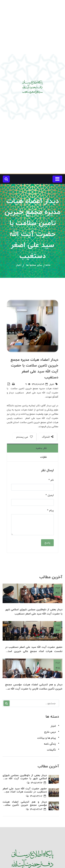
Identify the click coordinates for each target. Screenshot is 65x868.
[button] (6, 179)
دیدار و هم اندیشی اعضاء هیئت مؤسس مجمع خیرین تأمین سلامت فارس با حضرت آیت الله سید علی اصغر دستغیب (34, 687)
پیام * (50, 510)
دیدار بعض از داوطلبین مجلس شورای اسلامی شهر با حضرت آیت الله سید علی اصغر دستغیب (34, 612)
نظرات (44, 457)
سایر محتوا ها (34, 265)
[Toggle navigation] (57, 179)
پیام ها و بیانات (47, 738)
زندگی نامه (50, 744)
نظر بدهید (41, 448)
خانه (48, 265)
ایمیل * (50, 495)
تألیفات (51, 750)
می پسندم (25, 437)
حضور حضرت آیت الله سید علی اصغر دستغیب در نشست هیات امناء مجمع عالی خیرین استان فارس (34, 649)
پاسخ (47, 543)
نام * (51, 480)
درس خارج (50, 732)
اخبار (19, 265)
